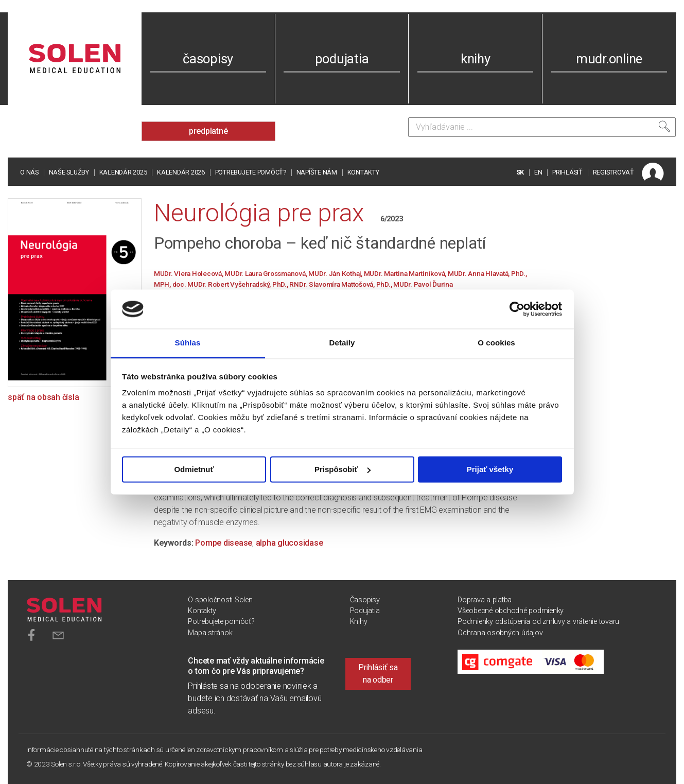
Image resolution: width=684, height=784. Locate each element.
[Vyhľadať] (664, 127)
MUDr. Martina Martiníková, (406, 273)
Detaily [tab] (342, 343)
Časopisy (365, 600)
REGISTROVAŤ (613, 172)
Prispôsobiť (343, 469)
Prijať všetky (490, 469)
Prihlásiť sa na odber (378, 674)
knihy (476, 59)
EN (538, 172)
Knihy (359, 622)
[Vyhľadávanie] (542, 127)
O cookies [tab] (496, 343)
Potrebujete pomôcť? (251, 172)
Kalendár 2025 (123, 172)
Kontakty (363, 172)
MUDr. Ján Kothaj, (336, 273)
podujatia (342, 59)
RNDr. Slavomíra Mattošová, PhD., (341, 284)
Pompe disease (224, 543)
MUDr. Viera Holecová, (189, 273)
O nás (29, 172)
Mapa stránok (210, 633)
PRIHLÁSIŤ (567, 172)
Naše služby (69, 172)
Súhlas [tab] (188, 343)
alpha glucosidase (290, 543)
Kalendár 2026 (181, 172)
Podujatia (365, 611)
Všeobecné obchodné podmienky (511, 611)
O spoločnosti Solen (220, 600)
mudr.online (609, 59)
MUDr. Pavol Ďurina (423, 284)
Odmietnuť (194, 469)
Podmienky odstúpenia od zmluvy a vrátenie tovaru (538, 622)
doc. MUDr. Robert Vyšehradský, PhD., (231, 284)
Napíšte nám (317, 172)
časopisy (208, 59)
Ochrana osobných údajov (500, 633)
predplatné (208, 131)
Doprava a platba (485, 600)
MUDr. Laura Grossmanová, (266, 273)
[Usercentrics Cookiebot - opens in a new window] (517, 309)
